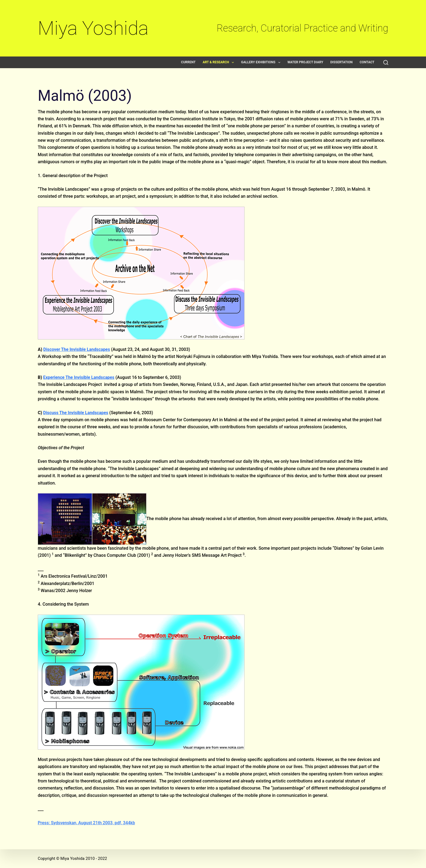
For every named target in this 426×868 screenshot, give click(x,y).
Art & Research (219, 62)
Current (188, 62)
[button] (233, 62)
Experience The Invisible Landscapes (79, 377)
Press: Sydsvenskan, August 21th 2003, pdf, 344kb (87, 823)
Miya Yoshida (93, 28)
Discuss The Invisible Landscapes (76, 413)
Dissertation (342, 62)
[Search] (386, 62)
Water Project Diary (305, 62)
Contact (367, 62)
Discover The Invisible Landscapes (77, 349)
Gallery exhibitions (262, 62)
